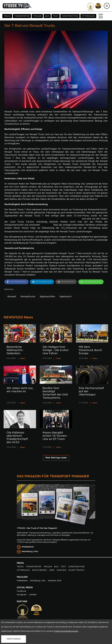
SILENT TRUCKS (76, 570)
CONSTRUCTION (70, 16)
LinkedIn (33, 595)
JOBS (52, 570)
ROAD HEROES (39, 570)
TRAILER (37, 16)
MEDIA (20, 563)
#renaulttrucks (28, 297)
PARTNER (22, 602)
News (23, 358)
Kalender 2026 (55, 581)
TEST (56, 16)
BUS (47, 16)
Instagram (22, 595)
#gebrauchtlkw (47, 297)
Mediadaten (28, 547)
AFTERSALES (88, 16)
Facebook (21, 591)
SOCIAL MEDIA (25, 588)
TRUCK (7, 16)
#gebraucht (66, 297)
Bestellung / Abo (30, 552)
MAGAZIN (61, 570)
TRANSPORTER (22, 16)
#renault (12, 297)
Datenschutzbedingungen (66, 631)
